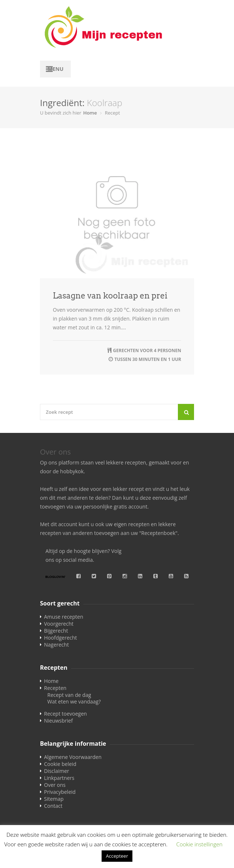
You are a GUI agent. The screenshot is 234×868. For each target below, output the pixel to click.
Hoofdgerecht (61, 638)
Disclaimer (56, 771)
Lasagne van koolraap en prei (110, 296)
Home (90, 113)
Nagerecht (56, 645)
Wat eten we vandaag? (74, 701)
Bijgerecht (56, 631)
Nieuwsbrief (58, 721)
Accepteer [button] (117, 856)
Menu (56, 69)
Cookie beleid (60, 764)
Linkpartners (59, 778)
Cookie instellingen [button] (199, 844)
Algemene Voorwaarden (73, 757)
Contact (53, 806)
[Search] (186, 412)
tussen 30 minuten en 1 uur (148, 359)
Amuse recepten (64, 617)
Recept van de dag (69, 695)
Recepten (55, 688)
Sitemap (54, 799)
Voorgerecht (59, 624)
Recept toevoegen (65, 714)
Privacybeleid (60, 792)
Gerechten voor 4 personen (147, 350)
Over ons (55, 785)
